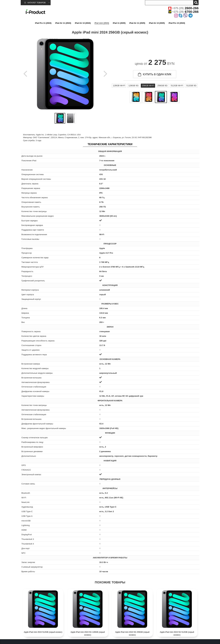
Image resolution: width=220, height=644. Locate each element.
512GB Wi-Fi (177, 86)
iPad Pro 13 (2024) (177, 23)
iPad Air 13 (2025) (157, 23)
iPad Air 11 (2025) (137, 23)
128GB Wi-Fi (119, 86)
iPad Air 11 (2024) (63, 23)
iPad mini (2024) (102, 23)
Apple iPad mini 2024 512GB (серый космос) (43, 632)
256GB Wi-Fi (148, 86)
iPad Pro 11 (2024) (43, 23)
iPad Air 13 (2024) (83, 23)
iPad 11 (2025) (119, 23)
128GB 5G (134, 86)
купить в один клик (155, 75)
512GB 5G (191, 86)
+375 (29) (183, 8)
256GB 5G (162, 86)
